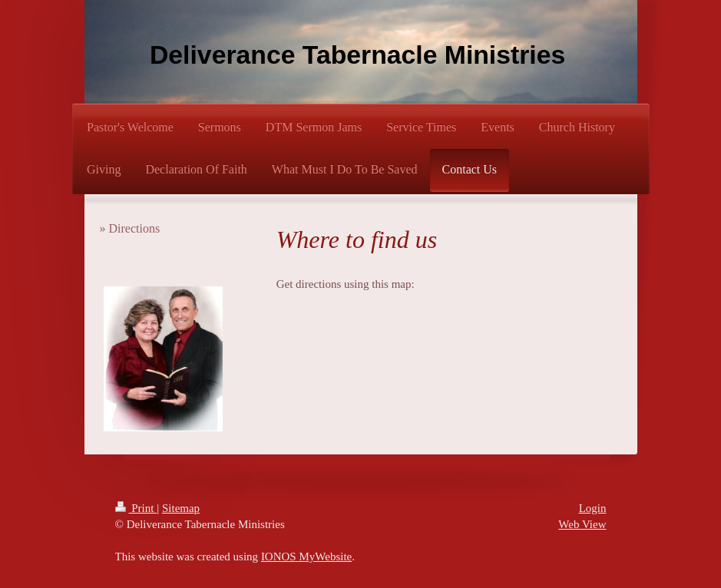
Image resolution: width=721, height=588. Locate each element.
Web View (582, 524)
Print (136, 508)
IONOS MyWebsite (306, 557)
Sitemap (181, 508)
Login (593, 508)
